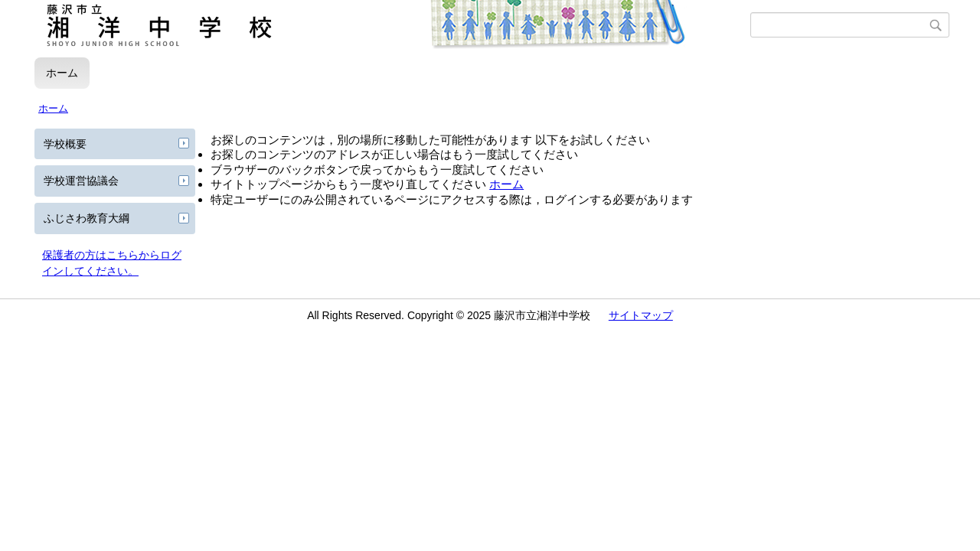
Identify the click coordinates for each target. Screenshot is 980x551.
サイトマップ (641, 315)
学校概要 (65, 144)
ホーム (62, 73)
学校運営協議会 (81, 181)
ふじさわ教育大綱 (87, 218)
